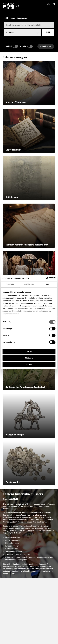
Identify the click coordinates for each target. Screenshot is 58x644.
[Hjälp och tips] (48, 4)
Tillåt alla (29, 352)
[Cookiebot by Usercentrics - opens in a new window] (46, 278)
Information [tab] (29, 284)
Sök (48, 33)
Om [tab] (48, 284)
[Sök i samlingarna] (54, 4)
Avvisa (29, 364)
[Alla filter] (46, 46)
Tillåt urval (29, 358)
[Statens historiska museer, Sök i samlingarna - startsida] (11, 6)
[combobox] (22, 33)
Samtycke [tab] (10, 284)
